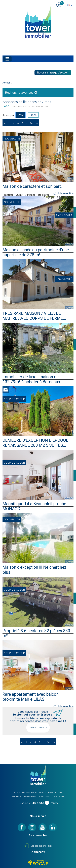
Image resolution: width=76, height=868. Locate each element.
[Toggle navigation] (7, 59)
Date (33, 115)
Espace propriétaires (38, 846)
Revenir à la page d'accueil (53, 73)
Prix (21, 115)
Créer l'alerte (38, 727)
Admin (62, 796)
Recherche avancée (21, 92)
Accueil (6, 83)
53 (49, 742)
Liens (55, 796)
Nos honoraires (44, 796)
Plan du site (16, 796)
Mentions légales (30, 796)
